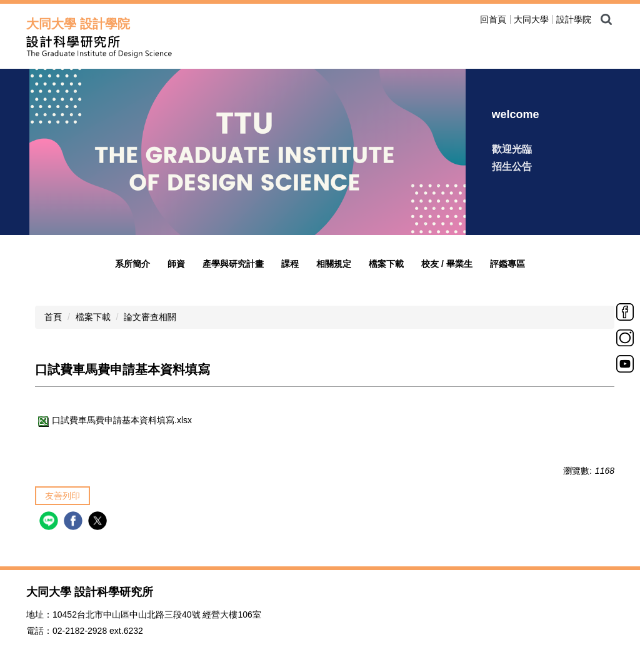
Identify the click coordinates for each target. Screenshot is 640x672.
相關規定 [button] (334, 264)
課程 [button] (290, 264)
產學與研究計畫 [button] (233, 264)
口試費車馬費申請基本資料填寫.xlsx (113, 420)
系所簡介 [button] (132, 264)
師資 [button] (176, 264)
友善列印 (62, 496)
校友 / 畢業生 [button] (447, 264)
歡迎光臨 (512, 149)
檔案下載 (93, 317)
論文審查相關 (150, 317)
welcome (516, 114)
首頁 (53, 317)
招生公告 (512, 167)
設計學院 (574, 19)
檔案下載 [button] (386, 264)
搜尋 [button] (606, 19)
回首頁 (493, 19)
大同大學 (531, 19)
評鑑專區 (507, 264)
